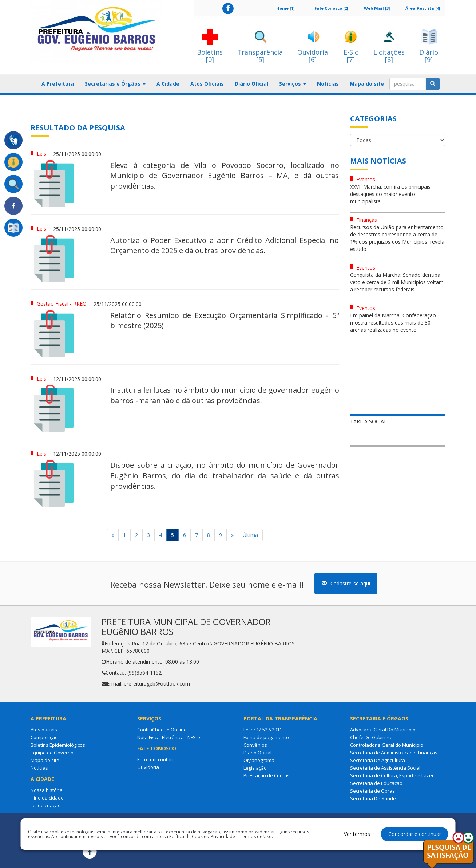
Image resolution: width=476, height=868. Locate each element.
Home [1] (285, 8)
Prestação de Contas (267, 775)
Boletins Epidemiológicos (58, 745)
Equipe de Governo (52, 753)
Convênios (255, 745)
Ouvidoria (148, 767)
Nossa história (47, 790)
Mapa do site (367, 84)
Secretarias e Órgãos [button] (115, 84)
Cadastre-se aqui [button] (346, 583)
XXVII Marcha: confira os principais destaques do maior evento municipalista (390, 194)
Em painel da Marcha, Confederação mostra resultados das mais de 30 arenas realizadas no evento (393, 323)
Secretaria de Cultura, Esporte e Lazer (392, 775)
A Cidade (168, 84)
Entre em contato (156, 759)
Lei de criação (46, 805)
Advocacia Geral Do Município (383, 730)
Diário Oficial (251, 84)
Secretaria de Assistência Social (385, 768)
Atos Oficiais (207, 84)
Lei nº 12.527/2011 (263, 730)
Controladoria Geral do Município (387, 745)
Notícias (328, 84)
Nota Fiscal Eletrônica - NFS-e (169, 737)
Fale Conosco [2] (331, 8)
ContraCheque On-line (162, 730)
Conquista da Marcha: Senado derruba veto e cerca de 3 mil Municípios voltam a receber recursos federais (397, 282)
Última (250, 535)
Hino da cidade (47, 798)
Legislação (255, 768)
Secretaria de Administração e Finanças (394, 753)
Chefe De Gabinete (371, 737)
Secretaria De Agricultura (378, 760)
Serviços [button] (293, 84)
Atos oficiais (44, 730)
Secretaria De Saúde (373, 798)
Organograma (259, 760)
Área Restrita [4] (423, 8)
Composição (44, 737)
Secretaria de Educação (376, 783)
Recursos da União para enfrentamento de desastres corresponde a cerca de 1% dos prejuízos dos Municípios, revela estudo (397, 238)
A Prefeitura (58, 84)
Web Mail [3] (377, 8)
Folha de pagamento (266, 737)
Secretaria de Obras (372, 791)
